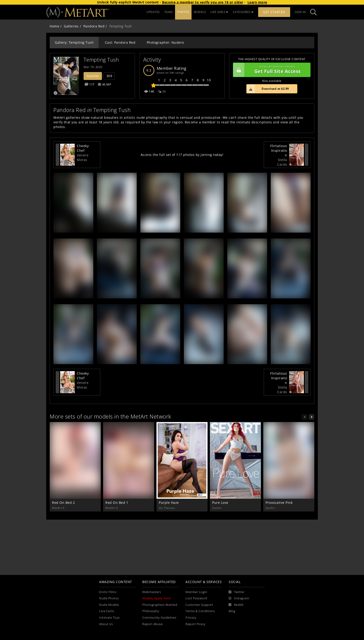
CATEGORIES (243, 12)
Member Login (196, 592)
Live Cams (107, 611)
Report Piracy (196, 624)
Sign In (300, 12)
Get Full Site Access (271, 70)
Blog (232, 611)
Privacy (191, 618)
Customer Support (199, 605)
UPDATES (153, 12)
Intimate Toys (109, 618)
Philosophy (151, 611)
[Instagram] (239, 598)
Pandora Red (94, 26)
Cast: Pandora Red (120, 42)
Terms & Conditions (200, 611)
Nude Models (109, 605)
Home (54, 26)
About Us (106, 624)
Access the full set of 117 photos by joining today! (182, 155)
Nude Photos (109, 598)
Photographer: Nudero (165, 42)
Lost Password (196, 598)
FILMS (169, 12)
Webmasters (152, 592)
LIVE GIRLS (219, 12)
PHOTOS (183, 12)
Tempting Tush (101, 60)
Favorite (93, 76)
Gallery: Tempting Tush (74, 42)
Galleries (71, 26)
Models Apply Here (156, 598)
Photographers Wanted (160, 605)
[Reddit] (236, 605)
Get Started (274, 12)
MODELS (200, 12)
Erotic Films (108, 592)
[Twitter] (237, 592)
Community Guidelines (159, 618)
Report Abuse (152, 624)
